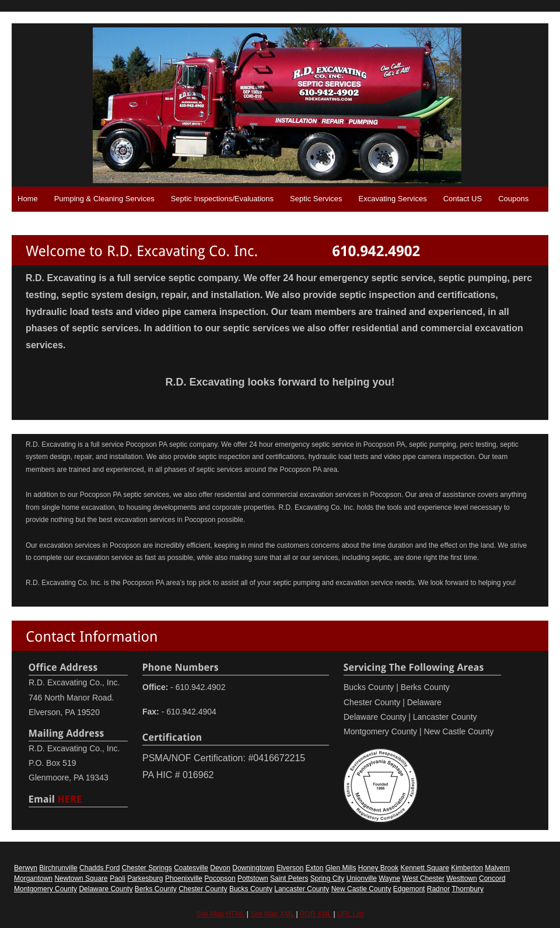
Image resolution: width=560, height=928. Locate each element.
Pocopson (220, 878)
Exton (315, 868)
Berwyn (26, 868)
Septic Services (316, 199)
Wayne (389, 878)
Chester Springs (147, 868)
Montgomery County (45, 889)
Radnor (438, 889)
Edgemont (409, 889)
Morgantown (33, 878)
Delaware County (106, 889)
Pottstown (253, 878)
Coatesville (191, 868)
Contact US (463, 199)
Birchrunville (58, 868)
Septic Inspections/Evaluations (222, 199)
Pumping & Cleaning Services (104, 199)
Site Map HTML (220, 914)
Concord (492, 878)
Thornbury (468, 889)
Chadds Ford (99, 868)
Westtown (461, 878)
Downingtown (253, 868)
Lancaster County (302, 889)
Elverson (290, 868)
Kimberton (467, 868)
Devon (220, 868)
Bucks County (251, 889)
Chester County (203, 889)
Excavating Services (393, 199)
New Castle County (361, 889)
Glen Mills (341, 868)
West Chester (423, 878)
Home (28, 199)
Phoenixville (184, 878)
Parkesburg (145, 878)
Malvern (497, 868)
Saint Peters (289, 878)
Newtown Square (81, 878)
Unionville (362, 878)
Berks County (156, 889)
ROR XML (316, 914)
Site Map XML (272, 914)
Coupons (513, 199)
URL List (351, 914)
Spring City (328, 878)
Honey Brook (378, 868)
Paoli (118, 878)
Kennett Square (424, 868)
